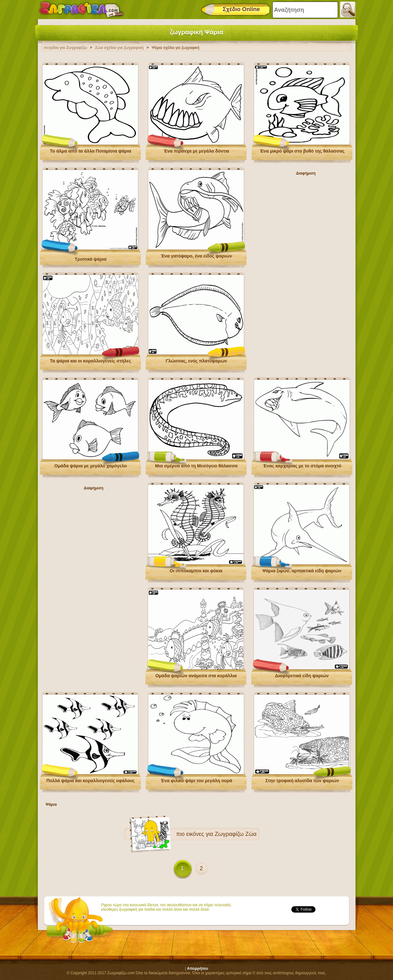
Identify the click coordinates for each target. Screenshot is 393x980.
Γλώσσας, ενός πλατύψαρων (196, 359)
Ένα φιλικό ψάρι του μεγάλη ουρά (196, 779)
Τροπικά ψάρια (91, 258)
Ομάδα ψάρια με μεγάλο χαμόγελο (91, 464)
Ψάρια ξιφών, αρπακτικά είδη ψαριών (302, 569)
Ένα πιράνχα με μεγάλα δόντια (196, 149)
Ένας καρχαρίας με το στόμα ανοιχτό (302, 464)
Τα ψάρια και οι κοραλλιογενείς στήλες (90, 359)
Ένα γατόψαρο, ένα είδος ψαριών (196, 254)
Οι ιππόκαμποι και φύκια (196, 569)
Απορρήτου (198, 967)
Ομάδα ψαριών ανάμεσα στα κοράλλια (196, 674)
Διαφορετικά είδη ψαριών (302, 674)
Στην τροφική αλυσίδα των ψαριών (302, 779)
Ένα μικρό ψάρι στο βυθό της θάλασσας (302, 149)
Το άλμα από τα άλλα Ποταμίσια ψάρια (91, 149)
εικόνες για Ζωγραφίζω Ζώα (221, 832)
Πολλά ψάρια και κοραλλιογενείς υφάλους (91, 779)
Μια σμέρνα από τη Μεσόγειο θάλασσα (196, 464)
